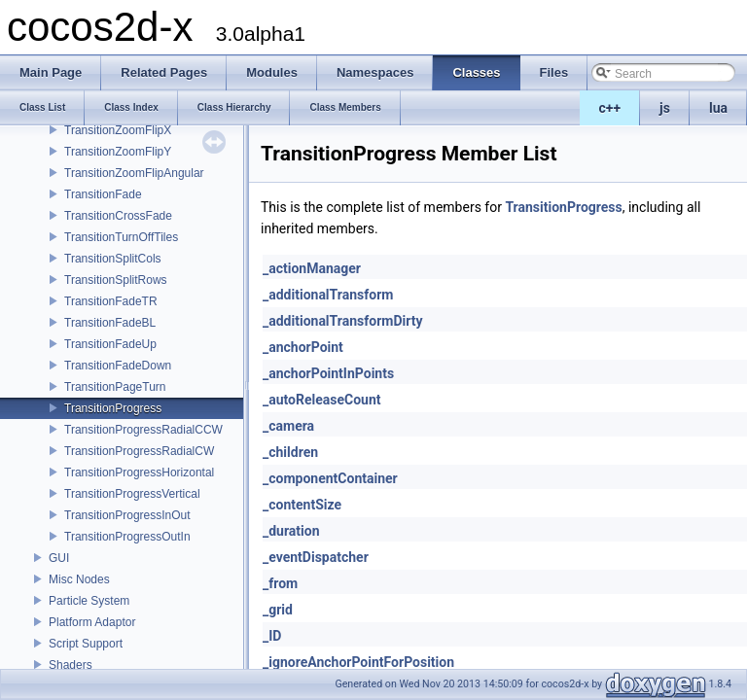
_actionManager (312, 268)
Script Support (86, 644)
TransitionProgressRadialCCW (143, 430)
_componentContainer (330, 478)
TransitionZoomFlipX (118, 130)
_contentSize (302, 505)
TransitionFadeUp (110, 344)
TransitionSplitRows (116, 280)
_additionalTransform (328, 295)
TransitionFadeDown (118, 366)
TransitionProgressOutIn (127, 537)
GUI (59, 558)
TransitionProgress (113, 408)
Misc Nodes (79, 579)
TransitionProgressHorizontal (139, 472)
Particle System (89, 601)
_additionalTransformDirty (342, 321)
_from (280, 583)
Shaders (71, 665)
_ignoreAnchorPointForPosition (358, 662)
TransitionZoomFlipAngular (134, 173)
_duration (291, 531)
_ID (272, 636)
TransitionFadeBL (110, 323)
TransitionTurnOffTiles (121, 237)
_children (290, 452)
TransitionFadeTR (111, 301)
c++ (610, 108)
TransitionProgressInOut (127, 515)
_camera (288, 426)
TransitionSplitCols (113, 259)
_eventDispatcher (316, 557)
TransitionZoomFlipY (118, 152)
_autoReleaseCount (322, 400)
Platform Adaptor (92, 622)
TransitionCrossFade (118, 216)
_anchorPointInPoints (328, 373)
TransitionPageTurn (115, 387)
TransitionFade (103, 194)
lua (718, 108)
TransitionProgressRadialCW (139, 451)
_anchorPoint (303, 347)
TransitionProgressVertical (132, 494)
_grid (278, 610)
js (665, 108)
